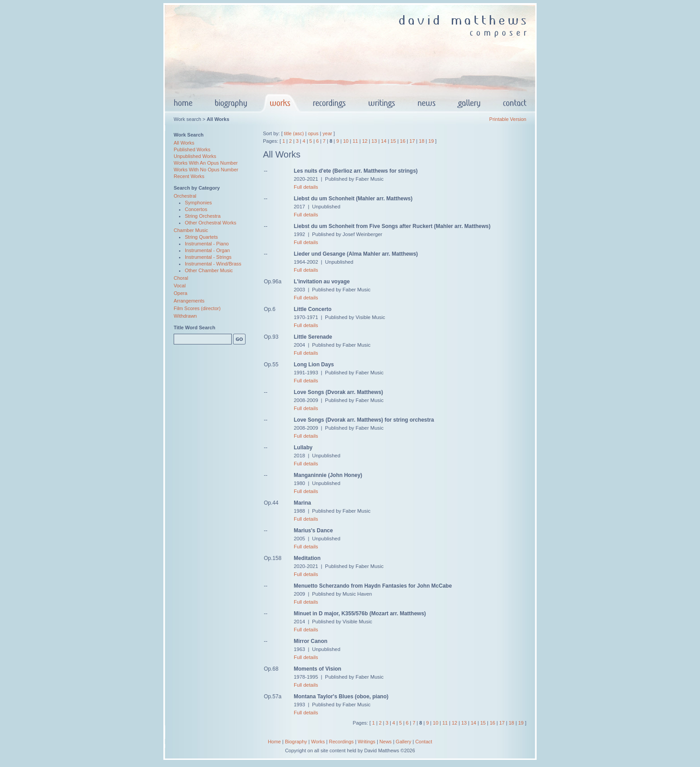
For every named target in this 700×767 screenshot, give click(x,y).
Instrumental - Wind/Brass (213, 264)
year (327, 133)
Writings (367, 742)
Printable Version (508, 119)
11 (355, 141)
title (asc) (294, 133)
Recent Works (189, 176)
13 (374, 141)
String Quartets (201, 237)
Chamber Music (191, 230)
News (386, 742)
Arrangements (189, 301)
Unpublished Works (195, 156)
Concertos (196, 209)
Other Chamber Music (209, 270)
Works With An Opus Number (206, 163)
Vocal (180, 286)
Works (318, 742)
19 (431, 141)
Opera (181, 293)
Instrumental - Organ (207, 250)
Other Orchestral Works (210, 223)
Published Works (192, 149)
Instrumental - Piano (207, 244)
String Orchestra (203, 216)
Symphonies (198, 203)
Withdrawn (185, 316)
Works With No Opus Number (206, 170)
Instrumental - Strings (208, 257)
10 (346, 141)
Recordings (342, 742)
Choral (181, 278)
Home (274, 742)
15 (393, 141)
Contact (424, 742)
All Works (184, 143)
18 (421, 141)
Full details (306, 187)
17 (412, 141)
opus (313, 133)
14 (383, 141)
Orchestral (185, 196)
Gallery (403, 742)
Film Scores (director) (197, 308)
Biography (296, 742)
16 (403, 141)
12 (365, 141)
